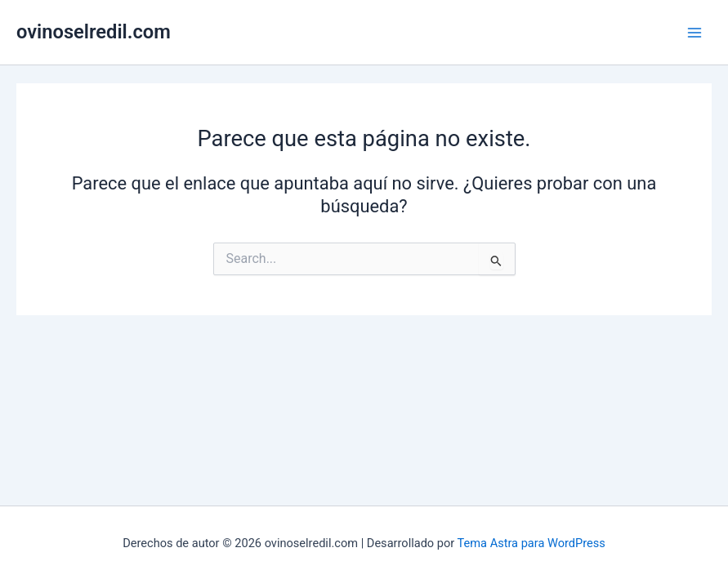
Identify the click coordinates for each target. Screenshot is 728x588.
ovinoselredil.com (94, 32)
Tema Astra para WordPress (531, 543)
